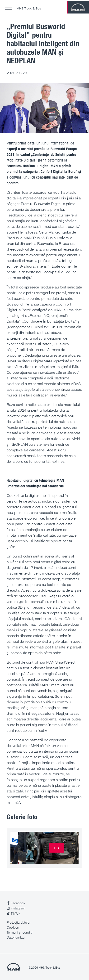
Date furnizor (16, 937)
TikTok (15, 913)
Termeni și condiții (20, 932)
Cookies (13, 927)
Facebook (18, 903)
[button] (8, 8)
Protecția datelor (19, 922)
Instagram (18, 908)
